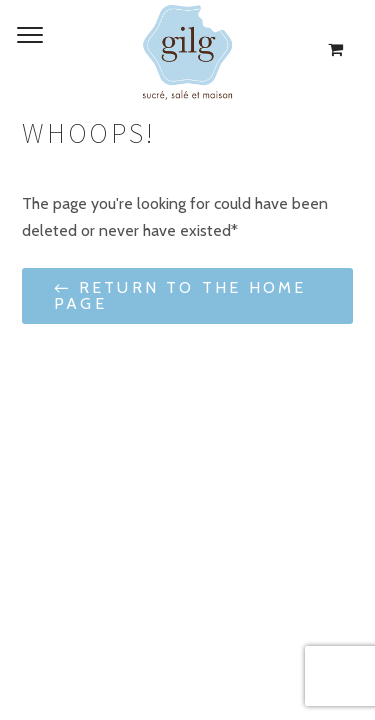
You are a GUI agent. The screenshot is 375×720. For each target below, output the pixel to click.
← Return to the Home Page (180, 295)
